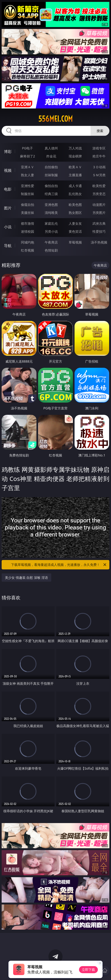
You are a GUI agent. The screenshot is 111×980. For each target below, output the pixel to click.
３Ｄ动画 (99, 167)
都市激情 (28, 223)
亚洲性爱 (28, 186)
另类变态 (99, 194)
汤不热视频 (99, 242)
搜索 (100, 131)
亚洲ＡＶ (28, 167)
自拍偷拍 (51, 167)
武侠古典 (99, 223)
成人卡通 (75, 186)
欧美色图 (75, 205)
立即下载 (88, 970)
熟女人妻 (28, 175)
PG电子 (27, 148)
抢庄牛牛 (99, 156)
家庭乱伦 (51, 223)
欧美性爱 (99, 186)
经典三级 (51, 194)
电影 (8, 189)
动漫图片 (99, 205)
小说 (8, 227)
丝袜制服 (51, 175)
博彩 (8, 152)
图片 (8, 208)
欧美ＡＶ (75, 167)
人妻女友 (75, 223)
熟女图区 (75, 213)
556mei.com (55, 119)
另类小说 (51, 231)
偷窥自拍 (28, 205)
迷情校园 (28, 231)
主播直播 (75, 175)
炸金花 (51, 156)
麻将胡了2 (28, 156)
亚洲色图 (51, 205)
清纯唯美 (51, 213)
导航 (8, 246)
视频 (8, 170)
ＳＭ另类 (99, 175)
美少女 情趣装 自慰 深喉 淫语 (26, 578)
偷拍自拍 (51, 186)
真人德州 (51, 148)
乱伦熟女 (75, 194)
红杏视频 (28, 250)
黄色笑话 (75, 231)
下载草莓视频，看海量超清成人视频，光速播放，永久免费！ (59, 565)
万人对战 (75, 148)
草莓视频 (75, 242)
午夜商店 (51, 242)
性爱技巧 (99, 231)
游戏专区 (99, 148)
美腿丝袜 (28, 213)
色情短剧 (51, 250)
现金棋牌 (75, 156)
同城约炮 (28, 242)
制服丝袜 (28, 194)
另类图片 (99, 213)
